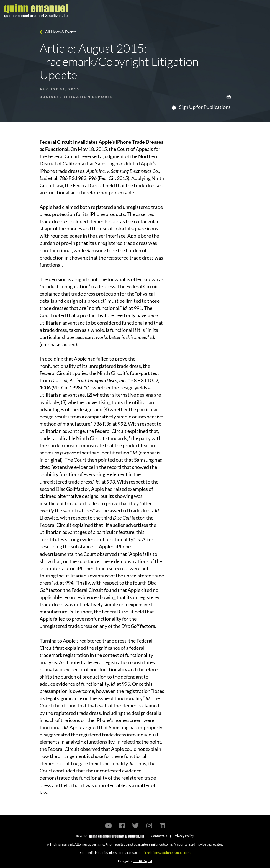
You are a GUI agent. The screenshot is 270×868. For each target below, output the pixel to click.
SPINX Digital (142, 861)
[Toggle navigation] (261, 11)
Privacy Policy (184, 836)
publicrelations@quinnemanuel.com (164, 853)
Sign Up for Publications (201, 107)
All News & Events (61, 32)
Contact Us (159, 836)
